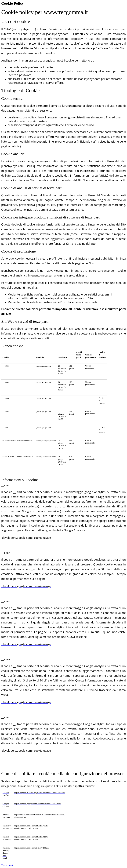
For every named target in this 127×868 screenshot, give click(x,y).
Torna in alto (8, 865)
